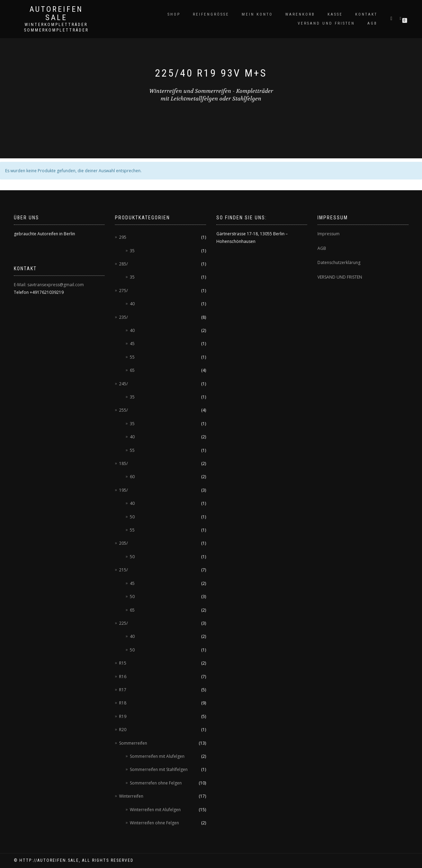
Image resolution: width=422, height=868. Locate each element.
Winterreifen (131, 796)
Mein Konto (257, 14)
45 (132, 344)
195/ (123, 490)
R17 (123, 690)
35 (132, 251)
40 (132, 304)
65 (132, 370)
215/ (123, 570)
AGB (372, 23)
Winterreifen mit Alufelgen (155, 810)
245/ (123, 384)
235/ (123, 317)
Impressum (329, 234)
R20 (123, 730)
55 (132, 357)
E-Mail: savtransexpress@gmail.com (49, 285)
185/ (123, 463)
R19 (123, 716)
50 (132, 517)
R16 (123, 677)
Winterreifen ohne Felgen (154, 823)
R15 (123, 663)
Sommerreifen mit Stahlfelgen (159, 769)
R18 (123, 703)
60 (132, 477)
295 (123, 237)
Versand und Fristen (326, 23)
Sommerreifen (133, 743)
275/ (123, 291)
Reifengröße (211, 14)
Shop (174, 14)
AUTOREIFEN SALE (56, 14)
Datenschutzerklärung (339, 262)
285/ (123, 264)
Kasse (335, 14)
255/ (123, 410)
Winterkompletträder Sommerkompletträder (56, 27)
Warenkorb (300, 14)
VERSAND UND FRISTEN (340, 277)
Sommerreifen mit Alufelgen (157, 756)
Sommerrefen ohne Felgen (156, 783)
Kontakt (366, 14)
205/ (123, 543)
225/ (123, 623)
